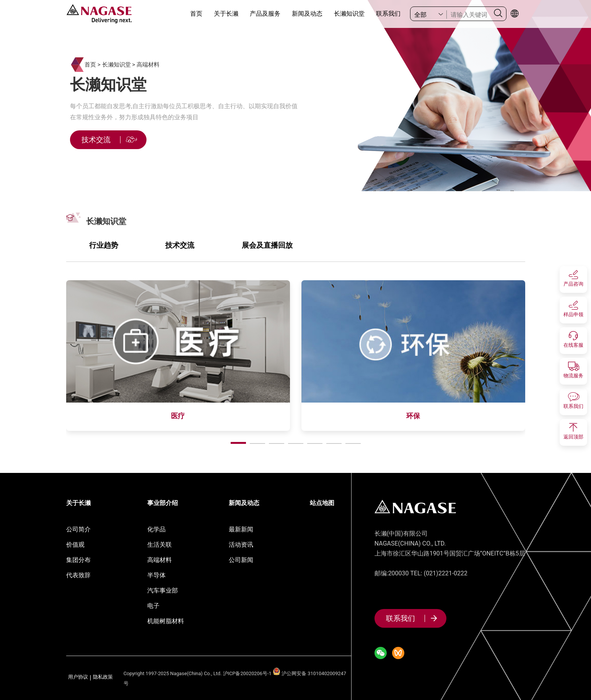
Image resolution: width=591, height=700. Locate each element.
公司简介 (78, 529)
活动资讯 (241, 545)
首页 (196, 14)
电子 (153, 606)
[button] (238, 443)
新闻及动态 (307, 14)
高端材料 (148, 65)
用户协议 (78, 677)
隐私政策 (103, 677)
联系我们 (388, 14)
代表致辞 (78, 575)
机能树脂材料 (166, 621)
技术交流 (180, 245)
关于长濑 (226, 14)
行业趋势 (104, 245)
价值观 (75, 545)
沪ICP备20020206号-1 (247, 673)
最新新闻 (241, 529)
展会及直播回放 (267, 245)
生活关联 (160, 545)
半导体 (156, 575)
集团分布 (78, 560)
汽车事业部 (163, 590)
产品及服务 (265, 14)
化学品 (156, 529)
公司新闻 (241, 560)
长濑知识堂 (349, 14)
